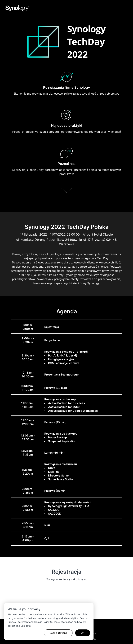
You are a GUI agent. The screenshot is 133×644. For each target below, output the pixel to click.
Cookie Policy (42, 622)
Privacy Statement (18, 622)
